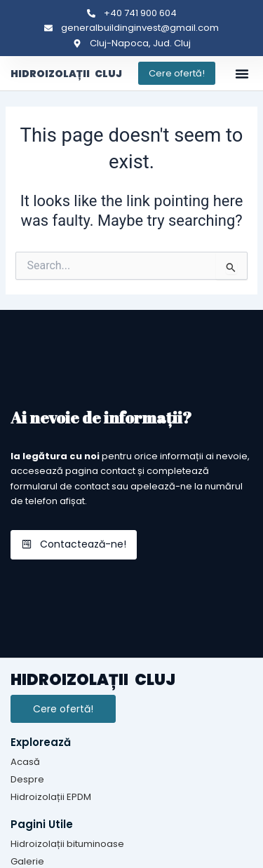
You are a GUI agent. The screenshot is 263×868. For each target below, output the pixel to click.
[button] (242, 74)
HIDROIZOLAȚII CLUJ (66, 74)
